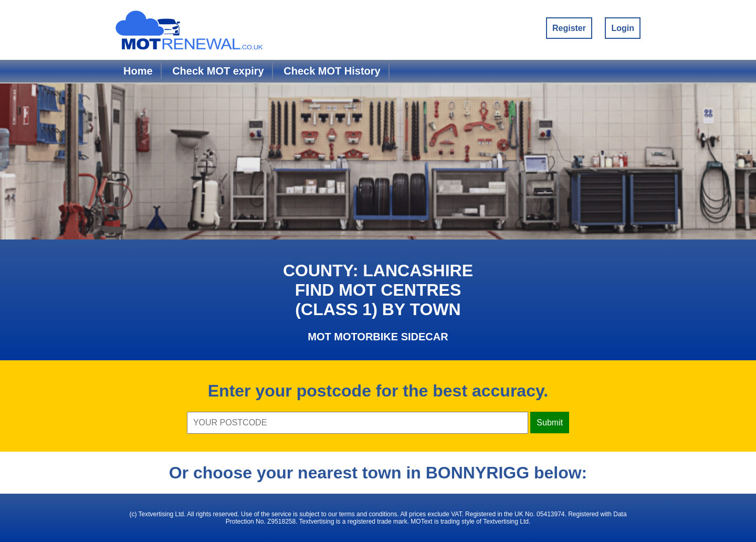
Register (569, 28)
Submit (550, 423)
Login (623, 28)
